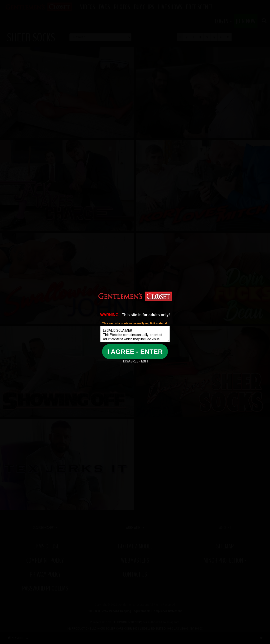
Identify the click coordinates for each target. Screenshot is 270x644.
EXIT (145, 361)
